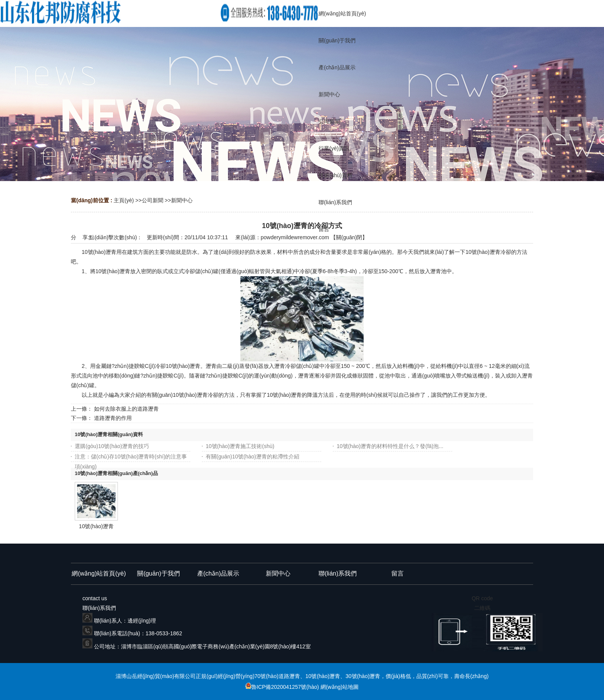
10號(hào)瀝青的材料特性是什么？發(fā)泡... (390, 446)
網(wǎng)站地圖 (340, 687)
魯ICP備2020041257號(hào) (283, 687)
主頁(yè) (124, 200)
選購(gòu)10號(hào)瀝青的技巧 (112, 446)
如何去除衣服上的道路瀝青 (126, 409)
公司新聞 (153, 200)
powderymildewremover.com (295, 237)
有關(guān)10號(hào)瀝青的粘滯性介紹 (253, 457)
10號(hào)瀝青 (96, 526)
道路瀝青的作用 (113, 418)
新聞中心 (182, 200)
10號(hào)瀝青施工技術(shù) (240, 446)
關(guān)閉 (349, 237)
